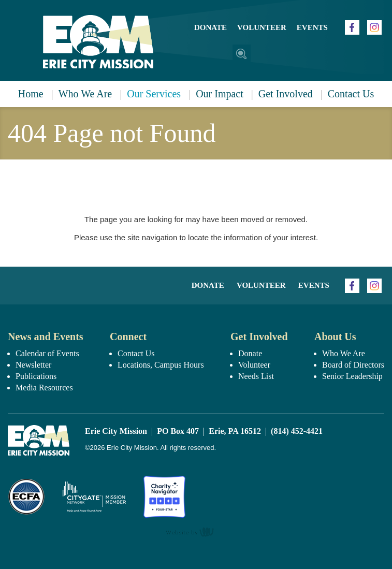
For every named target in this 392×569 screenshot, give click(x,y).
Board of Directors (353, 365)
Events (312, 27)
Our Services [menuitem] (154, 94)
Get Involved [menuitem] (286, 94)
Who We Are (344, 353)
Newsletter (33, 365)
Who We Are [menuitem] (85, 94)
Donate (210, 27)
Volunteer (262, 27)
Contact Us (136, 353)
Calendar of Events (47, 353)
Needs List (256, 376)
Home (31, 94)
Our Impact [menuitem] (220, 94)
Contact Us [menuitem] (351, 94)
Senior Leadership (352, 376)
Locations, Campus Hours (161, 365)
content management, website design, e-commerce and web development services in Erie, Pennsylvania (196, 532)
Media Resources (44, 388)
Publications (36, 376)
